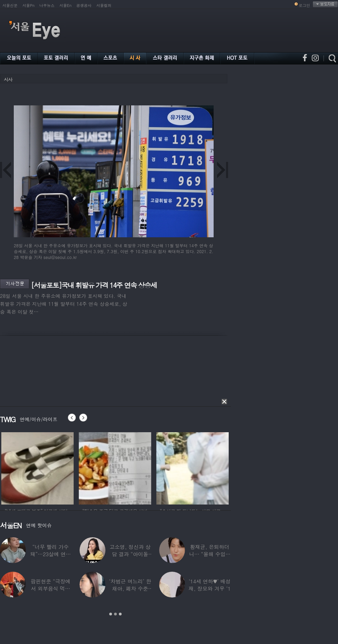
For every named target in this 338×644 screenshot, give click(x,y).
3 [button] (120, 614)
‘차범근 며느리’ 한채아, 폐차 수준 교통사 (130, 588)
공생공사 (84, 5)
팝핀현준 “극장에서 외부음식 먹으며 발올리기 (51, 588)
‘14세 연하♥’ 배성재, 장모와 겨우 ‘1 (209, 585)
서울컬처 (104, 5)
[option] (47, 467)
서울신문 (10, 5)
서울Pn (28, 5)
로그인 (304, 5)
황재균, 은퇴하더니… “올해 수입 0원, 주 (210, 554)
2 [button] (115, 614)
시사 (8, 79)
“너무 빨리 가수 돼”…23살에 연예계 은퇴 (51, 554)
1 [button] (111, 614)
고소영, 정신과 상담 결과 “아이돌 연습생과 (130, 554)
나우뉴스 (47, 5)
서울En (65, 5)
